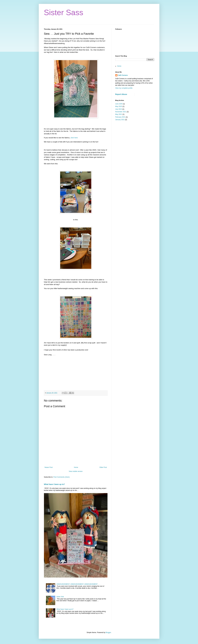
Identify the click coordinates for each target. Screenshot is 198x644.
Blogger (108, 632)
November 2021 (121, 112)
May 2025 (119, 106)
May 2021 (119, 114)
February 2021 (120, 117)
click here (74, 138)
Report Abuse (121, 94)
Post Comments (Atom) (62, 477)
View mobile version (76, 471)
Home (76, 467)
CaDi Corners (123, 75)
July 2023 (119, 109)
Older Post (103, 467)
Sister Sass (64, 12)
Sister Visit (60, 597)
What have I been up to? (54, 484)
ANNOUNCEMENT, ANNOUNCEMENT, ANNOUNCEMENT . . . (78, 584)
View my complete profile (124, 88)
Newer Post (49, 467)
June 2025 (119, 104)
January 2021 (120, 120)
